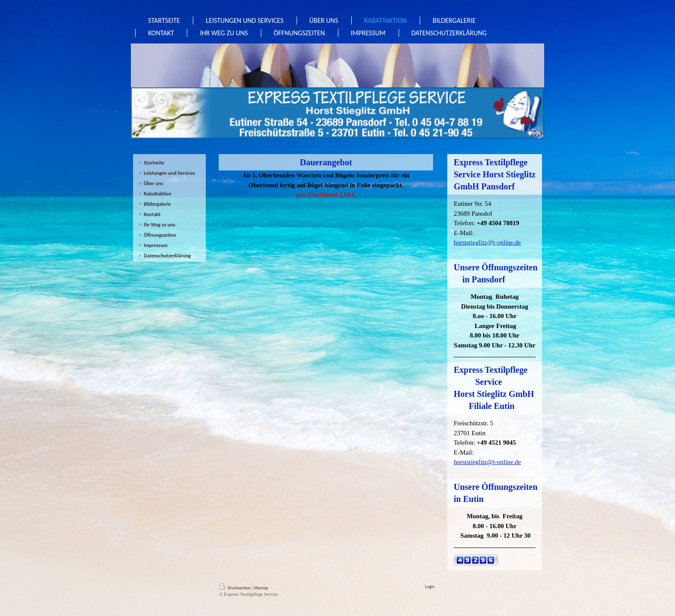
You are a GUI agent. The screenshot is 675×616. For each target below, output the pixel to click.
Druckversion (235, 588)
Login (430, 587)
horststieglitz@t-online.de (487, 242)
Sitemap (261, 588)
